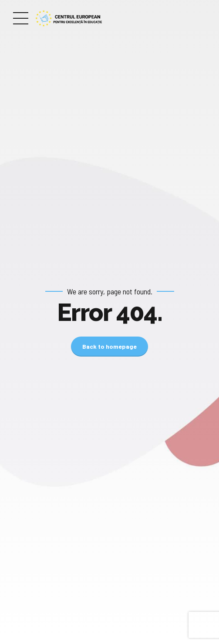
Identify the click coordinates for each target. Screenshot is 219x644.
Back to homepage (109, 346)
